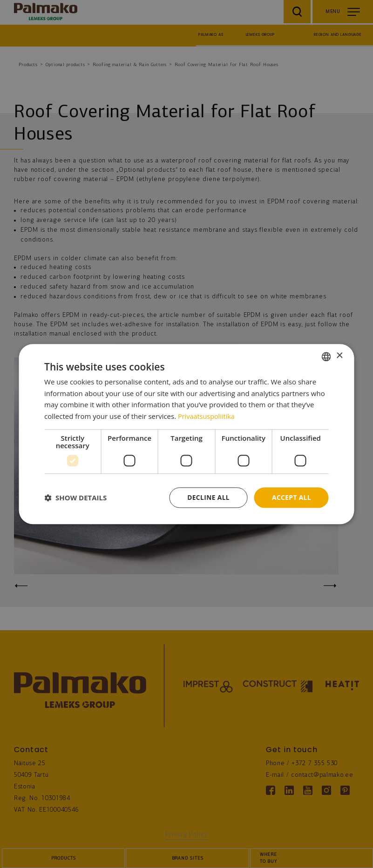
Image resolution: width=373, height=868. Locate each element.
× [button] (339, 356)
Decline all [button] (207, 497)
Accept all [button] (291, 497)
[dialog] (186, 434)
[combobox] (326, 356)
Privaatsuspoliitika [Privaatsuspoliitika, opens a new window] (207, 416)
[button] (75, 498)
